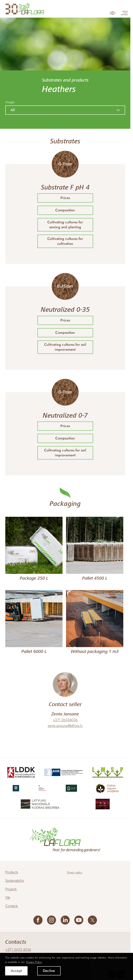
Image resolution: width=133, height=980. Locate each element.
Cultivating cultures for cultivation (65, 241)
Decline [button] (49, 971)
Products (12, 872)
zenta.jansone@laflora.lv (65, 726)
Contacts (12, 906)
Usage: (10, 102)
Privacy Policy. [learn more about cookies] (34, 962)
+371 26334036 (65, 720)
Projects (11, 889)
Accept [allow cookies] (16, 971)
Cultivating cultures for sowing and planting (65, 225)
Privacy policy (75, 872)
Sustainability (15, 881)
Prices (65, 198)
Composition (65, 210)
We (8, 897)
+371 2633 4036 (18, 950)
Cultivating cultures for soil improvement (65, 347)
